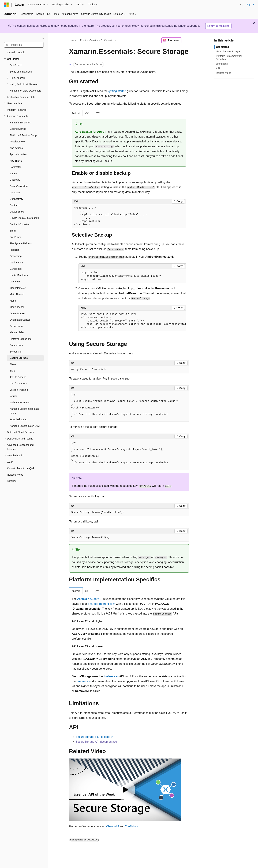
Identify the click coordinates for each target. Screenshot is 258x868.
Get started (222, 47)
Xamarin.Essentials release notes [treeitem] (25, 411)
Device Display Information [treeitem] (24, 218)
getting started (117, 91)
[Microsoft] (6, 5)
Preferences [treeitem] (16, 345)
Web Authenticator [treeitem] (20, 403)
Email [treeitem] (13, 231)
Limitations (222, 64)
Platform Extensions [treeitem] (21, 339)
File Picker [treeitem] (15, 237)
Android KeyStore (88, 599)
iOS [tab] (87, 113)
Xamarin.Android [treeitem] (16, 52)
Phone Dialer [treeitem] (17, 332)
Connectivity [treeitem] (16, 199)
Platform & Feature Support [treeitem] (25, 135)
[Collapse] (43, 38)
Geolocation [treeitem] (16, 263)
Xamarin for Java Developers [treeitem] (26, 91)
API (218, 68)
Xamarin (109, 40)
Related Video (224, 73)
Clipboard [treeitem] (15, 180)
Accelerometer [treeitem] (18, 142)
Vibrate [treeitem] (14, 396)
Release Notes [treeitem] (15, 475)
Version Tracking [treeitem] (19, 390)
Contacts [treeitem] (15, 205)
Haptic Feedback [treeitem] (19, 275)
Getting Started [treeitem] (18, 129)
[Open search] (241, 5)
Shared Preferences (100, 604)
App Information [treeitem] (18, 154)
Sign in (250, 5)
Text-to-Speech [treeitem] (18, 377)
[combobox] (24, 45)
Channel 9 (113, 826)
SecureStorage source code (93, 737)
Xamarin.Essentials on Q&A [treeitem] (25, 426)
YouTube (131, 826)
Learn (73, 40)
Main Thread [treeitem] (17, 294)
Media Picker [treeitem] (17, 307)
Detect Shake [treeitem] (17, 212)
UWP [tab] (97, 113)
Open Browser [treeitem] (18, 313)
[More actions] (186, 40)
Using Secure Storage (228, 51)
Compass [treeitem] (15, 192)
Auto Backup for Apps (89, 132)
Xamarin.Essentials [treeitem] (20, 123)
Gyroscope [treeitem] (16, 269)
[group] (132, 321)
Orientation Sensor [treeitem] (20, 320)
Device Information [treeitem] (20, 224)
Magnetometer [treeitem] (18, 288)
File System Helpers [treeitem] (21, 243)
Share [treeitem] (13, 364)
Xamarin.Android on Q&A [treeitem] (21, 468)
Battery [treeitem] (14, 173)
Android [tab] (76, 113)
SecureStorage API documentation (97, 742)
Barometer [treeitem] (15, 167)
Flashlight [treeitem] (15, 250)
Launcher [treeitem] (15, 282)
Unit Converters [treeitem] (18, 383)
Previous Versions (90, 40)
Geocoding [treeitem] (16, 256)
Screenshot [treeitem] (16, 352)
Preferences (111, 676)
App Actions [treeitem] (16, 148)
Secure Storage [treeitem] (19, 358)
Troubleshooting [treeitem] (18, 419)
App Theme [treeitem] (16, 161)
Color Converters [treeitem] (19, 186)
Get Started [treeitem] (16, 65)
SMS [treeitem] (12, 371)
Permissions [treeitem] (16, 326)
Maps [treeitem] (13, 301)
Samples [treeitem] (12, 481)
